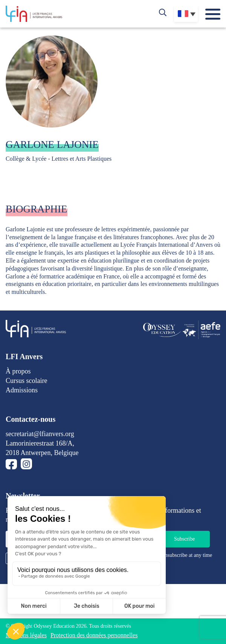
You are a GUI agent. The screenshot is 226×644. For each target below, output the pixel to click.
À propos (18, 371)
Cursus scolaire (26, 381)
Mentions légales (26, 635)
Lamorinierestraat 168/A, (40, 443)
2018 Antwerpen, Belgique (42, 453)
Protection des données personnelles (94, 635)
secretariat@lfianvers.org (40, 434)
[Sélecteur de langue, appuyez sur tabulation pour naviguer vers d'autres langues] (186, 14)
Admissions (22, 390)
